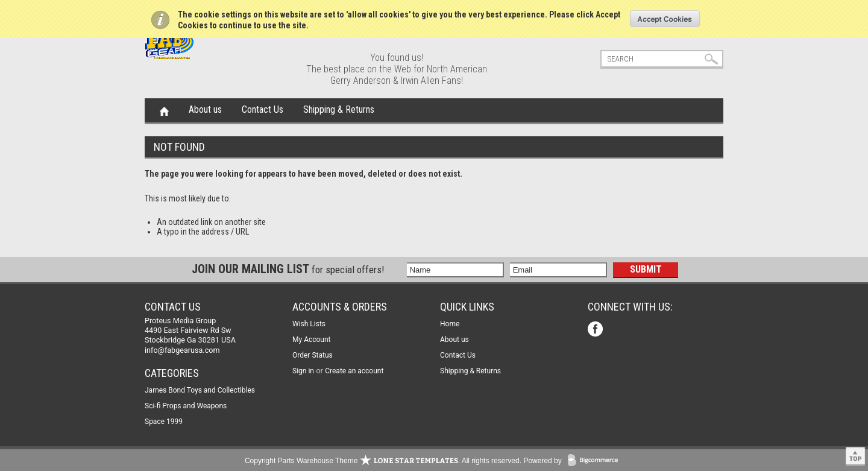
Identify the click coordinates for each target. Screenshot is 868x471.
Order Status (313, 355)
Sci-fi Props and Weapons (186, 406)
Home (164, 110)
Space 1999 (164, 422)
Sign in (303, 371)
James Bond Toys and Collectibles (200, 390)
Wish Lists (309, 324)
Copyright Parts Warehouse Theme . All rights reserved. (383, 461)
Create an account (354, 371)
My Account (312, 340)
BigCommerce (596, 461)
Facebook (596, 330)
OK (665, 19)
